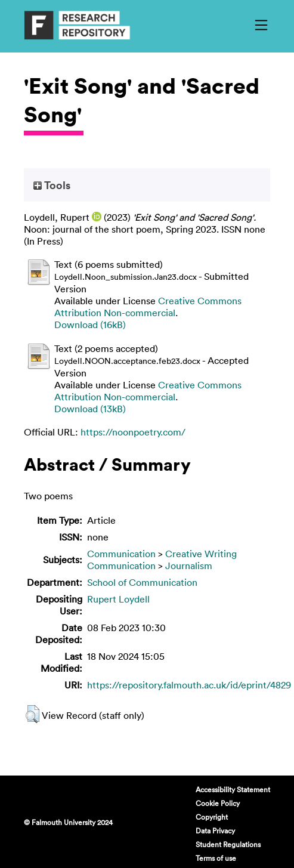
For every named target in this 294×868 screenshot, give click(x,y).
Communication (121, 554)
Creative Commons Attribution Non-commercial (148, 307)
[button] (33, 714)
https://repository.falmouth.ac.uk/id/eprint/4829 (189, 685)
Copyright (212, 817)
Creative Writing (201, 554)
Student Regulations (228, 844)
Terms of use (216, 858)
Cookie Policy (218, 803)
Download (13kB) (90, 409)
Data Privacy (215, 830)
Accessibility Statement (233, 789)
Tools (52, 185)
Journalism (189, 566)
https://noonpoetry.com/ (133, 432)
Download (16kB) (90, 325)
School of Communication (142, 582)
